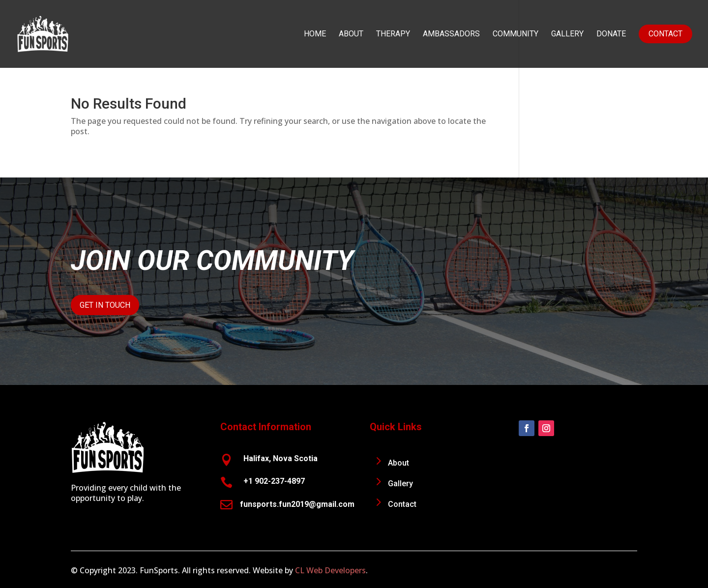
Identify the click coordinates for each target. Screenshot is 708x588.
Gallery (567, 34)
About (351, 34)
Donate (611, 34)
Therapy (393, 34)
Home (315, 34)
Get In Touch (105, 305)
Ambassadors (451, 34)
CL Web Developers (330, 570)
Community (516, 34)
